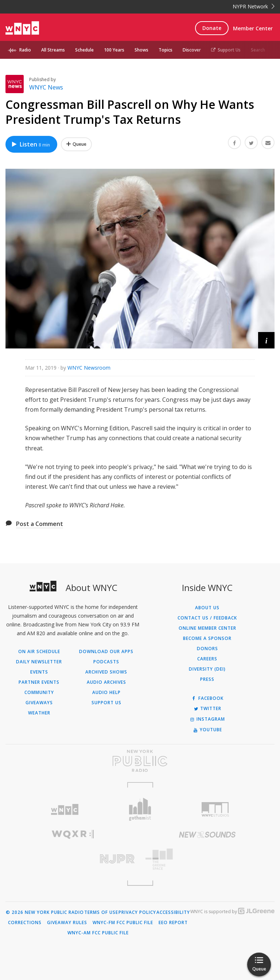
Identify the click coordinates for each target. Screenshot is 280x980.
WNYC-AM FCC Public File (98, 933)
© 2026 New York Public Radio (45, 912)
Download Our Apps (106, 652)
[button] (266, 340)
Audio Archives (106, 682)
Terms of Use (101, 912)
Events (39, 672)
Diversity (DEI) (207, 669)
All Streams (53, 50)
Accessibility (173, 912)
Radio (25, 50)
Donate (212, 28)
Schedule (84, 50)
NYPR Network (254, 6)
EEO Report (173, 923)
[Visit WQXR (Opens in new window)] (73, 834)
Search (258, 50)
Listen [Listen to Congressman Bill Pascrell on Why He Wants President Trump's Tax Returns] (30, 144)
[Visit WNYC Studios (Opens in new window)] (215, 809)
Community (39, 693)
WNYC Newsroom (89, 368)
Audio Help (106, 693)
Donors (207, 649)
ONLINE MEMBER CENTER (207, 628)
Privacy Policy (137, 912)
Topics (166, 50)
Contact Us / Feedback (207, 618)
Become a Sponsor (207, 638)
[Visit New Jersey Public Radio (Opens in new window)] (73, 859)
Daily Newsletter (39, 662)
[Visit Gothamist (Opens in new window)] (140, 809)
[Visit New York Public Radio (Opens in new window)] (140, 761)
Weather (39, 713)
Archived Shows (106, 672)
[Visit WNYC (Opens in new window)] (65, 810)
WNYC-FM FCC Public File (123, 923)
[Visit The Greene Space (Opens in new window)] (207, 859)
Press (207, 679)
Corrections (25, 923)
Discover (192, 50)
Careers (207, 659)
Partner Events (39, 682)
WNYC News (46, 87)
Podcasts (106, 662)
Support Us (226, 50)
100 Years (114, 50)
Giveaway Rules (67, 923)
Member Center (253, 28)
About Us (207, 608)
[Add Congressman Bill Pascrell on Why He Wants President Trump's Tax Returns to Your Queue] (76, 144)
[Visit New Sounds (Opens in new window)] (207, 835)
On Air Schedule (39, 652)
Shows (141, 50)
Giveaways (39, 703)
